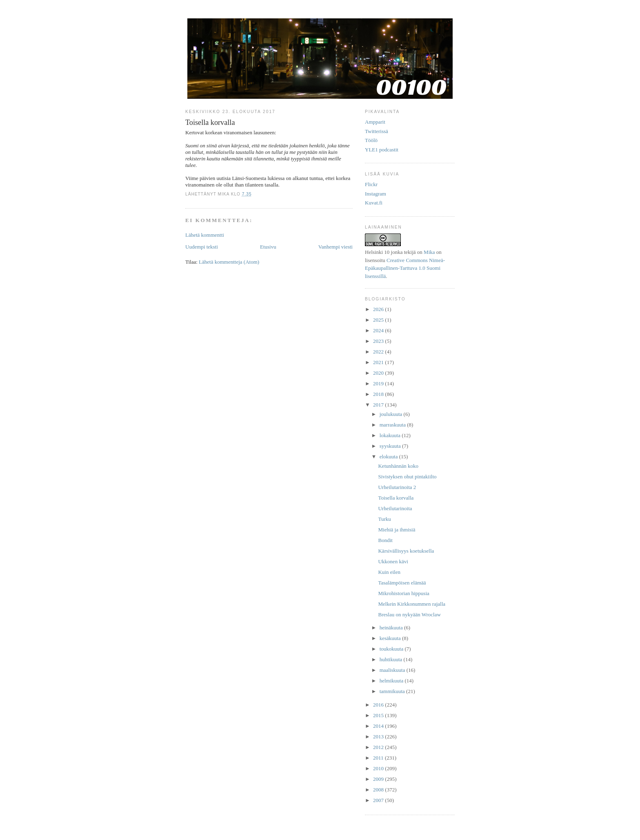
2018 (379, 394)
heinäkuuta (392, 628)
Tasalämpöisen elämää (402, 583)
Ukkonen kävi (393, 561)
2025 (379, 320)
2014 (379, 726)
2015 (379, 715)
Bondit (385, 540)
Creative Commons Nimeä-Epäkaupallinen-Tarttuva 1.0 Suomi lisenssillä (405, 268)
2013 (379, 737)
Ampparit (375, 122)
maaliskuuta (393, 670)
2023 (379, 341)
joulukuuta (392, 414)
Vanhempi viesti (336, 247)
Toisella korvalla (396, 498)
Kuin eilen (389, 572)
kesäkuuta (391, 638)
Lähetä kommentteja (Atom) (229, 262)
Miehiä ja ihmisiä (397, 530)
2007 (379, 800)
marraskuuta (393, 425)
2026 (379, 309)
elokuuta (389, 457)
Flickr (371, 184)
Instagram (376, 194)
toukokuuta (392, 649)
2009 (379, 779)
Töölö (371, 140)
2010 (379, 768)
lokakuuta (391, 435)
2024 (379, 330)
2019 (379, 383)
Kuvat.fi (374, 203)
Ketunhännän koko (398, 466)
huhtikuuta (392, 659)
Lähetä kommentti (205, 235)
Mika (429, 252)
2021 (379, 362)
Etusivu (268, 247)
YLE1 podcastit (382, 150)
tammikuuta (393, 691)
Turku (384, 519)
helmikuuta (392, 681)
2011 (379, 758)
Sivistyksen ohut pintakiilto (407, 477)
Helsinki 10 (377, 252)
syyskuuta (391, 446)
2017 (379, 405)
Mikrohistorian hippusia (403, 593)
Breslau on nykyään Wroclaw (409, 614)
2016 (379, 705)
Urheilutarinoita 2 (397, 487)
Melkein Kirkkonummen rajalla (412, 604)
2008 (379, 790)
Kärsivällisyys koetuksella (406, 551)
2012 (379, 747)
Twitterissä (377, 131)
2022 (379, 352)
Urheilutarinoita (395, 508)
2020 (379, 373)
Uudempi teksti (202, 247)
